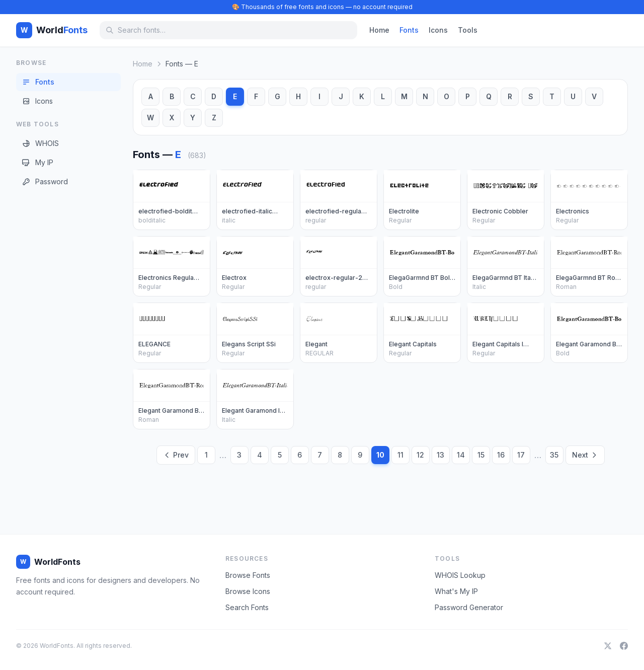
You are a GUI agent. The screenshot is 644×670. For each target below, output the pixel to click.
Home (379, 30)
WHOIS (41, 143)
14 (461, 455)
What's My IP (456, 591)
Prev (176, 455)
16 (501, 455)
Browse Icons (248, 591)
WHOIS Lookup (460, 575)
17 (521, 455)
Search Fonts (247, 607)
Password (45, 181)
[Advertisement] (56, 352)
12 (420, 455)
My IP (38, 162)
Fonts (409, 30)
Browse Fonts (248, 575)
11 (400, 455)
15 (481, 455)
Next (585, 455)
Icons (438, 30)
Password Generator (469, 607)
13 (440, 455)
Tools (468, 30)
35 (554, 455)
